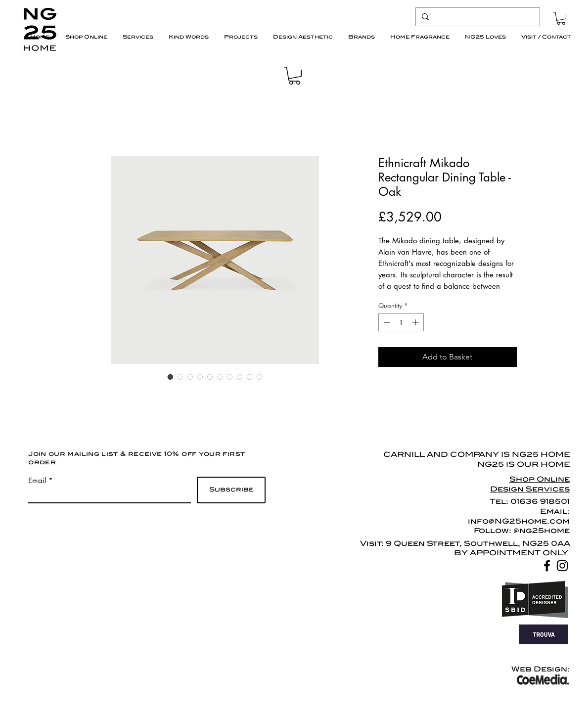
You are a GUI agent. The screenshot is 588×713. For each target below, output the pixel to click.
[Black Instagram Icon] (562, 566)
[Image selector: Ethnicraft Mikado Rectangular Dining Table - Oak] (171, 377)
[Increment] (416, 322)
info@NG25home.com (519, 521)
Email (37, 480)
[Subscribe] (231, 490)
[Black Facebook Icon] (547, 566)
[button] (561, 18)
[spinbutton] (401, 322)
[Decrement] (386, 322)
